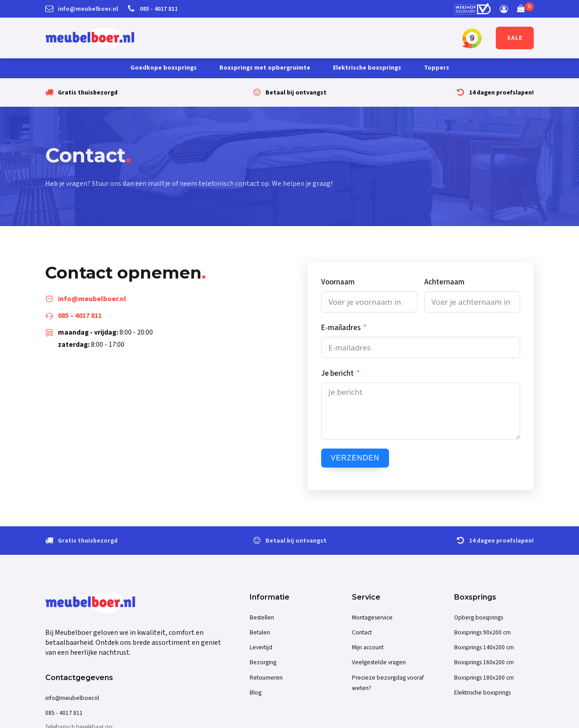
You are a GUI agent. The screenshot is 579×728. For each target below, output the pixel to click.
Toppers (437, 68)
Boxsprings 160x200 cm (484, 662)
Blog (256, 693)
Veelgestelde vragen (379, 662)
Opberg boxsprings (479, 617)
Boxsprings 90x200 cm (482, 632)
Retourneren (266, 678)
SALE (515, 38)
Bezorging (263, 662)
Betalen (260, 632)
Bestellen (262, 617)
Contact (362, 632)
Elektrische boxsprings (367, 68)
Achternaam (444, 282)
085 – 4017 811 (80, 316)
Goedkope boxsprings (164, 68)
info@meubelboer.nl (72, 698)
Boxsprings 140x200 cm (484, 647)
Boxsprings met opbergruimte (265, 68)
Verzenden (355, 458)
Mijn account (368, 647)
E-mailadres (341, 328)
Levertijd (261, 647)
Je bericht (337, 373)
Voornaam (338, 282)
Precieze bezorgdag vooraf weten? (388, 683)
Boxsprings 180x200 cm (484, 678)
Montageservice (372, 617)
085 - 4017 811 (64, 713)
